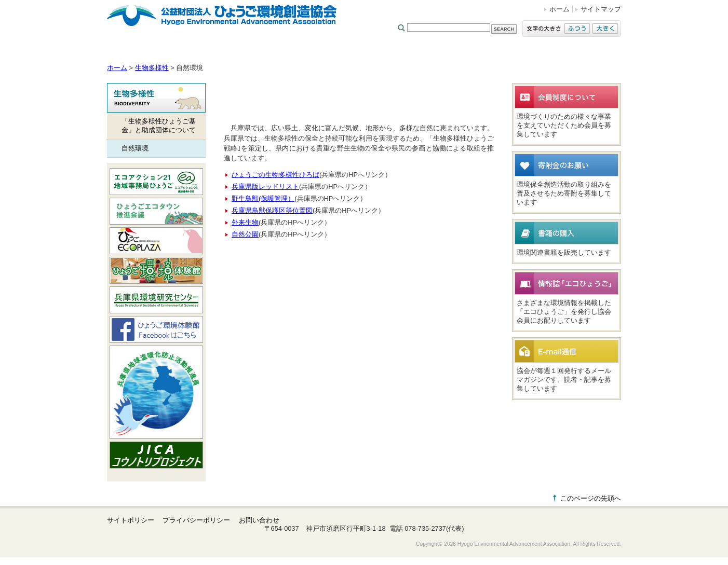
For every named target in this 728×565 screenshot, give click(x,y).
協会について (135, 52)
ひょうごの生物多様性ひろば (275, 175)
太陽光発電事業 (594, 52)
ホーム (560, 9)
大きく (605, 29)
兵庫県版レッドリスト (265, 187)
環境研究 (541, 52)
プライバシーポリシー (196, 520)
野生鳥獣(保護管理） (263, 198)
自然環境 (135, 148)
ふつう (577, 29)
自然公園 (245, 234)
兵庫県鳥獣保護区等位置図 (272, 210)
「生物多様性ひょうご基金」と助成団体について (159, 126)
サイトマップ (601, 9)
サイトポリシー (131, 520)
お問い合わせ (259, 520)
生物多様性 (333, 52)
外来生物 (245, 222)
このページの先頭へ (591, 498)
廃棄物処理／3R (481, 52)
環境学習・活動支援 (203, 52)
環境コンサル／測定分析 (402, 52)
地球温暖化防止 (275, 52)
